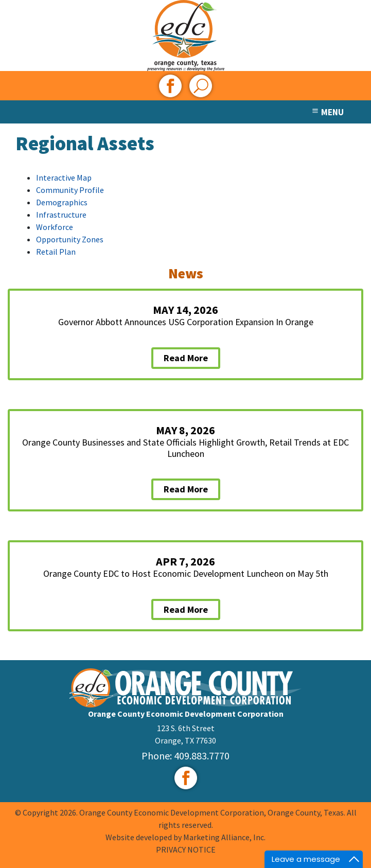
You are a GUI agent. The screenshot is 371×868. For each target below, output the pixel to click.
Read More (186, 358)
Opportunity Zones (70, 239)
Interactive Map (64, 178)
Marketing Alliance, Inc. (224, 837)
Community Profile (70, 190)
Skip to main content (0, 9)
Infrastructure (61, 215)
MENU (327, 112)
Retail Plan (56, 252)
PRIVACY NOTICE (186, 849)
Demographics (62, 202)
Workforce (55, 227)
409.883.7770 (202, 756)
